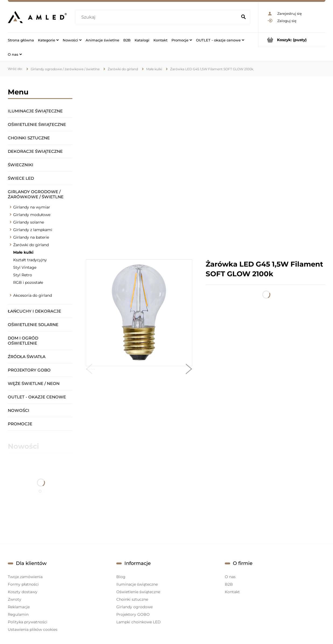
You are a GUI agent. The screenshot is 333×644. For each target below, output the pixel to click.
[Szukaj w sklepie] (157, 17)
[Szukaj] (244, 17)
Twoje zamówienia (25, 577)
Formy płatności (23, 584)
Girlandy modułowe (32, 215)
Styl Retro (23, 275)
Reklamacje (19, 607)
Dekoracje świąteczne (35, 151)
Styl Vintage (25, 267)
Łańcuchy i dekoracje (34, 311)
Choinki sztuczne (29, 138)
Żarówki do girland (31, 245)
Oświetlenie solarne (33, 325)
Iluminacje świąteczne (35, 111)
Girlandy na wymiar (32, 207)
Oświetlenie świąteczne (37, 124)
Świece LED (21, 178)
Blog (121, 577)
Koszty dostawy (23, 592)
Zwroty (15, 599)
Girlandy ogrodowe (134, 607)
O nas (230, 577)
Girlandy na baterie (31, 237)
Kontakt (232, 592)
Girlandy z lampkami (33, 230)
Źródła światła (27, 357)
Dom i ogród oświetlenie (23, 341)
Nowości (19, 410)
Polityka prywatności (28, 622)
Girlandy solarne (29, 222)
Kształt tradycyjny (30, 260)
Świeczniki (21, 165)
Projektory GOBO (29, 370)
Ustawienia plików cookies (33, 629)
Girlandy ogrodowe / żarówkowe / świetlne (36, 194)
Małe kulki (23, 252)
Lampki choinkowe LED (139, 622)
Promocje (20, 424)
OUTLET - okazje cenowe (37, 397)
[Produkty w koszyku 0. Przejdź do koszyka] (292, 40)
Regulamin (18, 614)
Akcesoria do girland (33, 295)
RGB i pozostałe (28, 282)
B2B (229, 584)
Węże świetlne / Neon (34, 383)
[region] (206, 168)
